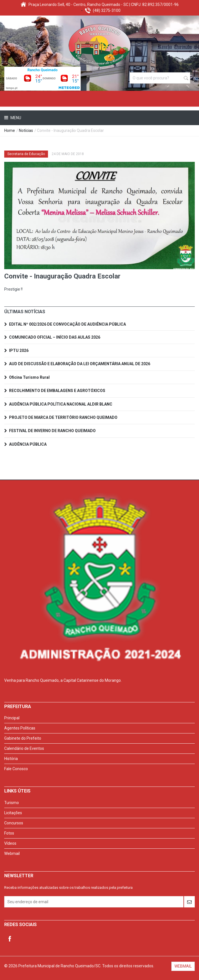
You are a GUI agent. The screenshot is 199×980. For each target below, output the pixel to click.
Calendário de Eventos (24, 748)
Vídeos (10, 843)
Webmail (12, 853)
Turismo (12, 803)
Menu (15, 118)
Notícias (26, 130)
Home (10, 130)
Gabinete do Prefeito (23, 738)
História (11, 759)
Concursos (14, 823)
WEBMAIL (183, 966)
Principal (12, 718)
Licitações (13, 813)
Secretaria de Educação (26, 154)
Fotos (9, 833)
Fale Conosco (16, 769)
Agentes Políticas (20, 728)
